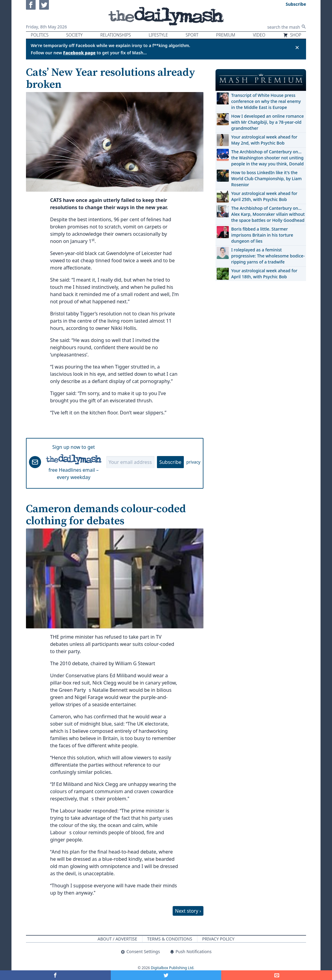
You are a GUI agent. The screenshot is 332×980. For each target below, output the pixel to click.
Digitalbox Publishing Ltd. (173, 968)
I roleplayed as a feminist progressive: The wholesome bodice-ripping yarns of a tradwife (268, 256)
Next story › (188, 911)
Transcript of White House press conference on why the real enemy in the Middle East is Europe (266, 101)
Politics (40, 35)
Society (74, 35)
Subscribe (170, 462)
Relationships (116, 35)
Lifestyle (158, 35)
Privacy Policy (218, 939)
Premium (226, 35)
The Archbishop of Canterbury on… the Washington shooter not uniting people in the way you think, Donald (267, 158)
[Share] (277, 975)
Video (259, 35)
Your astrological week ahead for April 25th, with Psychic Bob (264, 196)
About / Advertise (117, 939)
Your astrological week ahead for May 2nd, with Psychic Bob (264, 140)
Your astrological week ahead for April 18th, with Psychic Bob (264, 274)
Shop (292, 35)
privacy (193, 462)
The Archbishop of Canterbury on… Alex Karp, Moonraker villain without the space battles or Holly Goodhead (268, 214)
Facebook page (79, 53)
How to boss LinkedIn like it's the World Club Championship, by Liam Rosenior (266, 179)
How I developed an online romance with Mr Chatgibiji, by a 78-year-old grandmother (267, 122)
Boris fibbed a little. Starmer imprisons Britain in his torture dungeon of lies (262, 235)
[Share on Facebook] (55, 975)
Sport (192, 35)
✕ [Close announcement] (297, 47)
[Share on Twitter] (166, 975)
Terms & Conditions (170, 939)
